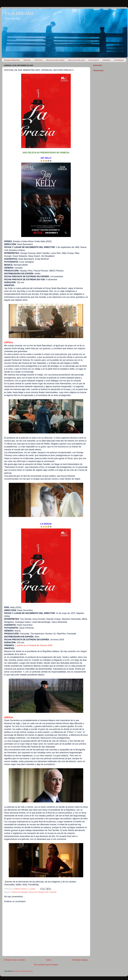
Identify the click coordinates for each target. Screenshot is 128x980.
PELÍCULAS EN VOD (76, 60)
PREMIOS (106, 60)
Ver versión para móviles (46, 965)
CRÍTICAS (38, 60)
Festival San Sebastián (20, 892)
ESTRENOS (119, 60)
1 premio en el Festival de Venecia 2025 (34, 645)
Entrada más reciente (15, 960)
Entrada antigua (80, 960)
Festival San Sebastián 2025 (39, 892)
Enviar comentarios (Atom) (23, 971)
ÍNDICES (27, 60)
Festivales (53, 892)
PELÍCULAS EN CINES (55, 60)
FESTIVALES (94, 60)
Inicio (49, 960)
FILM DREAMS (20, 14)
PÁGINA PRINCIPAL (12, 60)
